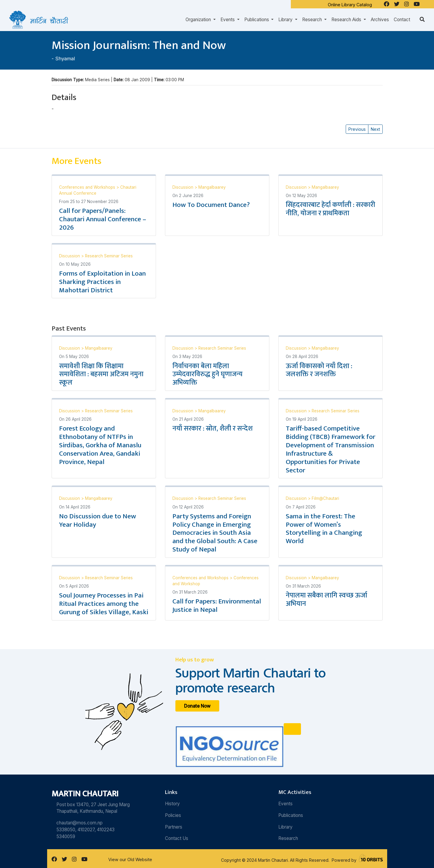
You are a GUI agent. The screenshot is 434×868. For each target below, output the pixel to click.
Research (288, 838)
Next (375, 129)
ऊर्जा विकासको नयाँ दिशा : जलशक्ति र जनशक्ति (319, 370)
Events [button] (228, 20)
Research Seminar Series (109, 256)
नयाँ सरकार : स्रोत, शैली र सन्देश (213, 428)
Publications (291, 815)
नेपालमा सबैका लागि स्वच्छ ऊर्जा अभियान (326, 600)
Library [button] (286, 20)
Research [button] (313, 20)
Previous (357, 129)
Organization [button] (199, 20)
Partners (174, 827)
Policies (173, 815)
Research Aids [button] (347, 20)
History (172, 804)
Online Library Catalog (350, 5)
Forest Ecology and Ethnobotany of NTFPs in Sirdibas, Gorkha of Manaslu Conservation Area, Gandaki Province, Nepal (100, 445)
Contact (402, 20)
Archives (380, 20)
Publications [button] (257, 20)
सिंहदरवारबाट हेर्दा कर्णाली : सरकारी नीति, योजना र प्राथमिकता (330, 209)
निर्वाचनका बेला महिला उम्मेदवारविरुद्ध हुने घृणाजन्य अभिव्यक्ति (207, 374)
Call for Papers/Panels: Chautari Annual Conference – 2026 (103, 219)
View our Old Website (130, 859)
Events (285, 804)
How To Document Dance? (211, 205)
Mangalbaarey (212, 187)
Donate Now (197, 706)
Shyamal (65, 59)
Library (285, 827)
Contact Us (177, 838)
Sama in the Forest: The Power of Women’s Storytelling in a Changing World (324, 529)
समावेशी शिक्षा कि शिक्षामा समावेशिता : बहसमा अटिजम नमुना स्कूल (101, 374)
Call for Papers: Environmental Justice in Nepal (217, 606)
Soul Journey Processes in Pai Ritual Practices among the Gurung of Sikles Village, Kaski (104, 604)
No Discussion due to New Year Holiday (98, 520)
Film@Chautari (325, 498)
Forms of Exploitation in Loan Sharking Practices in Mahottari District (102, 282)
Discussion (183, 187)
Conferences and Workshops (88, 187)
